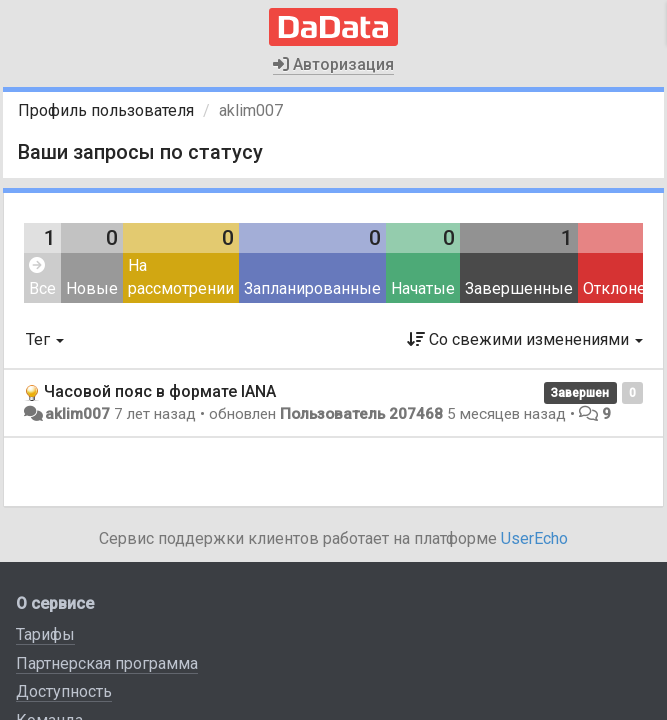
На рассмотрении (181, 277)
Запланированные (312, 288)
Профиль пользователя (106, 110)
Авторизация (333, 64)
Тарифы (45, 634)
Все (42, 277)
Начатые (423, 288)
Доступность (64, 691)
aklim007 (77, 414)
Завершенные (519, 288)
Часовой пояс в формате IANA (160, 391)
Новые (92, 288)
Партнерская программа (107, 663)
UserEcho (534, 538)
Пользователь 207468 (361, 414)
